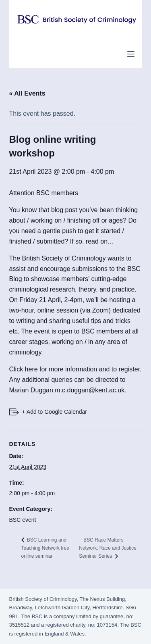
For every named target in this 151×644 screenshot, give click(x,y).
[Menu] (131, 54)
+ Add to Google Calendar (55, 412)
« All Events (27, 93)
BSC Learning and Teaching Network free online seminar (45, 548)
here (31, 369)
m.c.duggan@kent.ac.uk (90, 390)
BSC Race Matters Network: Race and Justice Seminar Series (108, 548)
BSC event (23, 520)
